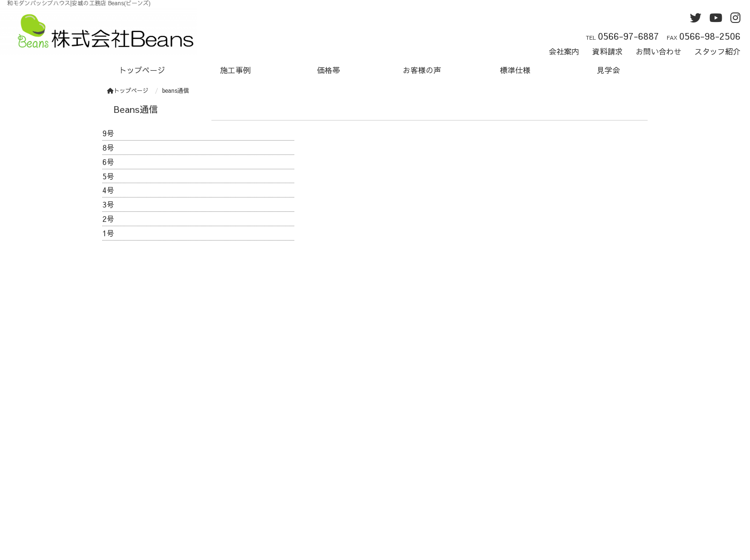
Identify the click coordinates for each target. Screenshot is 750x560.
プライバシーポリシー (424, 493)
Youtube (400, 469)
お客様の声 (422, 70)
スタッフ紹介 (717, 51)
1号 (108, 233)
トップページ (142, 70)
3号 (108, 204)
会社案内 (564, 51)
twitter (397, 457)
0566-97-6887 (629, 36)
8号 (108, 147)
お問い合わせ (659, 51)
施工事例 (235, 70)
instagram (402, 481)
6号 (108, 162)
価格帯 (329, 70)
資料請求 (607, 51)
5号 (108, 176)
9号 (108, 133)
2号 (108, 219)
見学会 (608, 70)
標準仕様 (515, 70)
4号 (108, 190)
